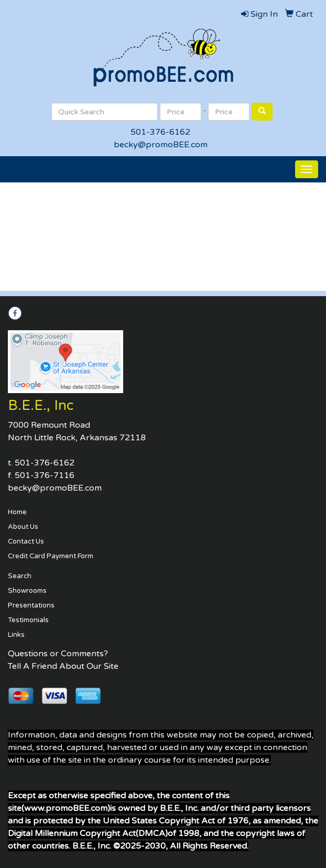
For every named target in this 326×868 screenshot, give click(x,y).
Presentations (31, 605)
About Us (23, 527)
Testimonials (28, 620)
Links (16, 635)
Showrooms (27, 591)
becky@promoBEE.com (161, 145)
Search (20, 576)
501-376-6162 (160, 132)
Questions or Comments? (58, 654)
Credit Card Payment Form (51, 556)
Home (17, 512)
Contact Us (26, 541)
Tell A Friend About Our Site (63, 666)
